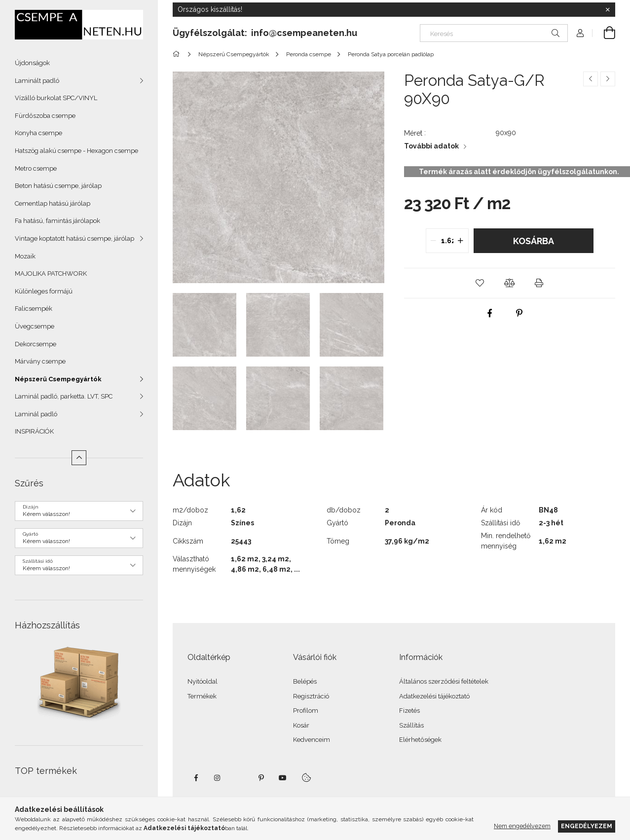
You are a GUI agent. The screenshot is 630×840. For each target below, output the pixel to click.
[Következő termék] (608, 79)
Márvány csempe (40, 361)
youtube (283, 778)
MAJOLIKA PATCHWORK (51, 274)
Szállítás (411, 725)
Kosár (301, 725)
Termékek (202, 696)
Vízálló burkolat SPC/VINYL (56, 98)
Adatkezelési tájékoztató (434, 696)
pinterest (261, 778)
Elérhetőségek (420, 740)
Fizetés (409, 711)
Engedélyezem (587, 826)
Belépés (305, 681)
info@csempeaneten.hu (304, 33)
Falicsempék (34, 309)
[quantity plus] (461, 241)
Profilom (306, 711)
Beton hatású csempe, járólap (58, 186)
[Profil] (580, 33)
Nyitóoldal (203, 681)
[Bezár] (608, 10)
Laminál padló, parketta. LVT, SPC (64, 396)
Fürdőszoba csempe (45, 116)
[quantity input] (447, 241)
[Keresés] (494, 33)
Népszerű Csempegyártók (58, 379)
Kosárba (534, 241)
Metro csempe (36, 168)
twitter (239, 778)
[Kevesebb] (79, 458)
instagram (218, 778)
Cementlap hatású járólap (53, 203)
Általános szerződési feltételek (444, 681)
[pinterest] (519, 313)
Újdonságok (32, 63)
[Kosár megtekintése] (604, 33)
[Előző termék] (591, 79)
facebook (196, 778)
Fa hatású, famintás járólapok (57, 221)
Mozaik (25, 256)
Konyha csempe (38, 133)
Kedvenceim (312, 740)
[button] (480, 283)
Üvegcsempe (35, 326)
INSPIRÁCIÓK (34, 431)
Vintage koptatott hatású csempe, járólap (74, 238)
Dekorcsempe (36, 344)
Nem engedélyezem (522, 826)
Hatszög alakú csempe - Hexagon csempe (76, 151)
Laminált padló (37, 81)
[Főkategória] (178, 54)
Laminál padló (36, 414)
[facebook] (489, 313)
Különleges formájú (44, 291)
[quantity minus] (434, 241)
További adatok (431, 146)
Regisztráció (311, 696)
